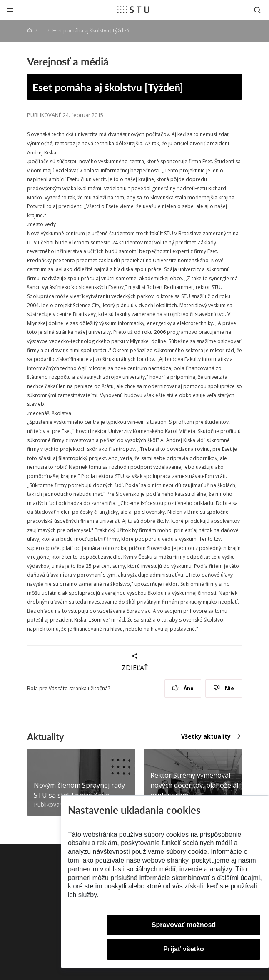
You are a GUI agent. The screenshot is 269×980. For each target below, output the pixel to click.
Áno (183, 688)
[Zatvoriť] (10, 10)
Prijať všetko (184, 949)
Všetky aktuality (206, 736)
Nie (224, 688)
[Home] (30, 31)
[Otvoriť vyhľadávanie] (257, 10)
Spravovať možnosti (184, 925)
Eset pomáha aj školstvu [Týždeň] (108, 87)
